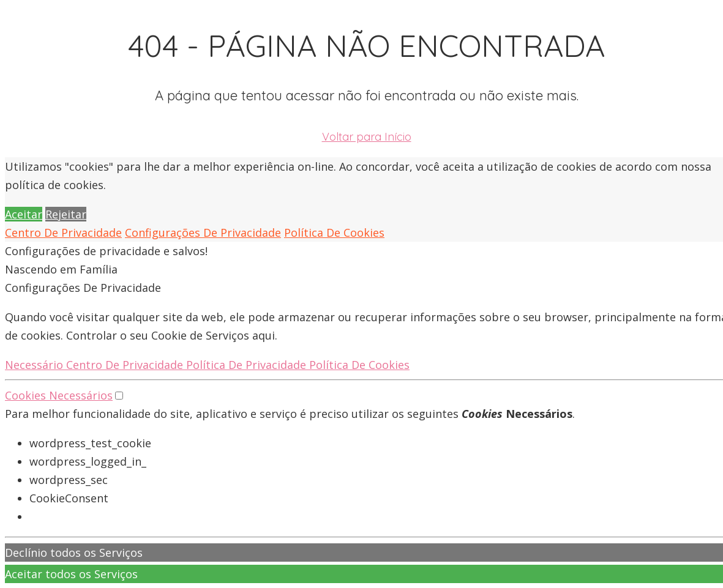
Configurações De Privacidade (203, 233)
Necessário (36, 365)
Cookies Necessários (59, 395)
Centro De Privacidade (63, 233)
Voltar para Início (367, 137)
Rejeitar (66, 214)
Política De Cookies (334, 233)
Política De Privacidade (248, 365)
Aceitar (24, 214)
